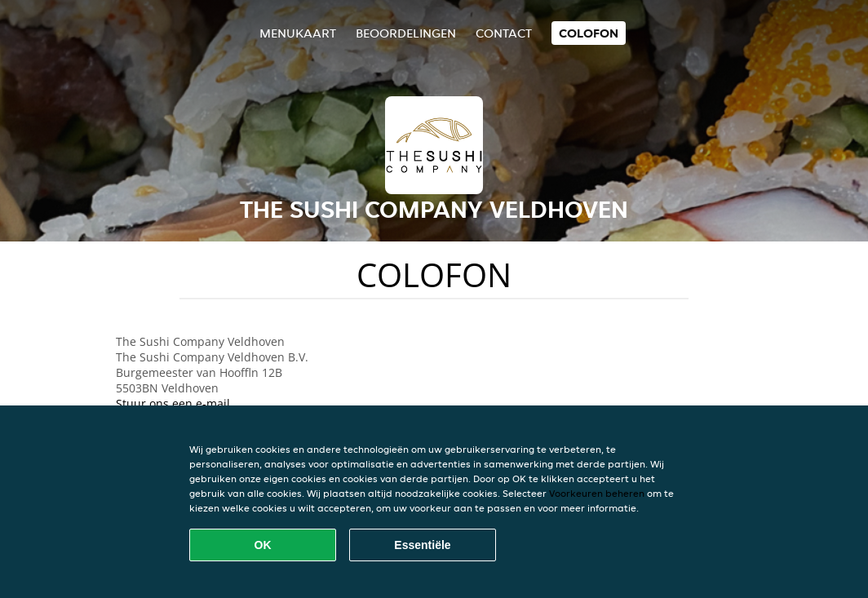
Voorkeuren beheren (597, 493)
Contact (504, 33)
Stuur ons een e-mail (173, 403)
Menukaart (298, 33)
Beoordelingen (406, 33)
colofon (589, 33)
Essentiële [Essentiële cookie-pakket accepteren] (422, 545)
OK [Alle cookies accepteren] (263, 545)
